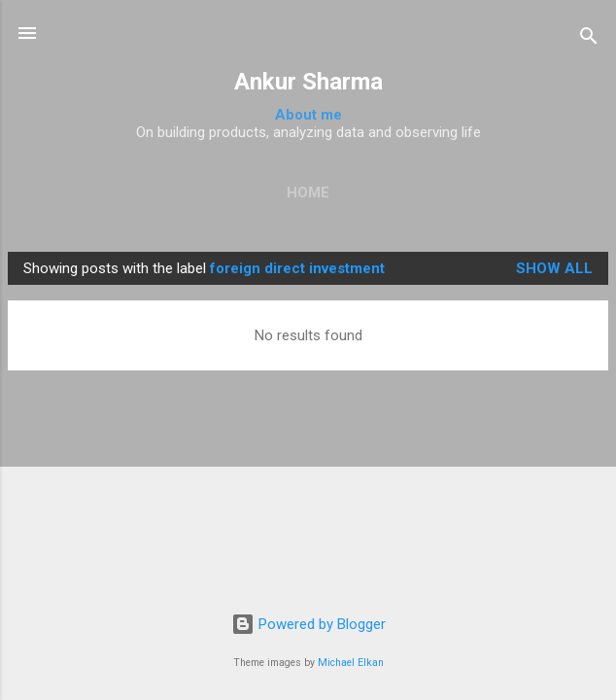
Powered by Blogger (308, 624)
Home (308, 192)
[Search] (589, 39)
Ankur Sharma (308, 82)
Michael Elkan (351, 663)
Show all (554, 268)
